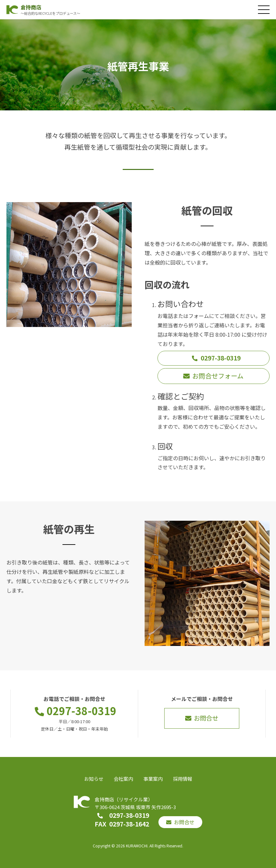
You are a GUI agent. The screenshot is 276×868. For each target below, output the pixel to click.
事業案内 (153, 779)
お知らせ (94, 779)
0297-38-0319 (221, 358)
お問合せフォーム (218, 376)
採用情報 (183, 779)
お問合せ (206, 718)
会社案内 (123, 779)
